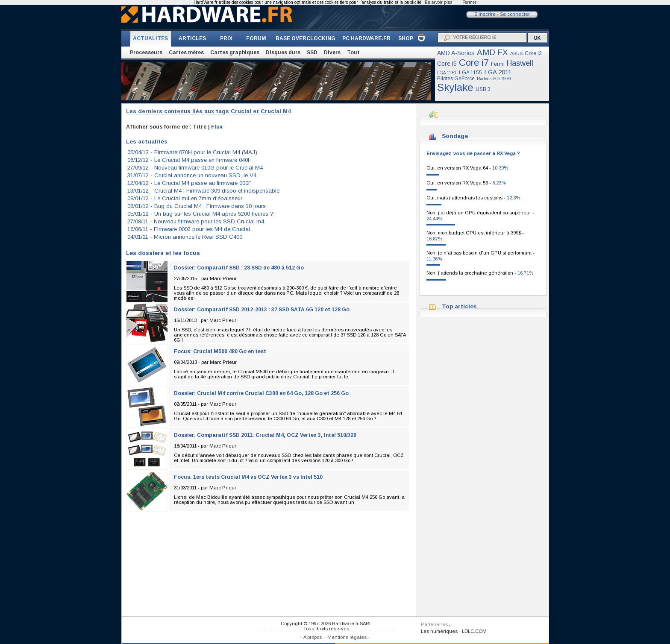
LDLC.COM (474, 631)
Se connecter (515, 14)
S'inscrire (485, 14)
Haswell (520, 63)
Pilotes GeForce (456, 79)
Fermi (498, 64)
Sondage (455, 136)
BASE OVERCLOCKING (306, 38)
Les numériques (439, 631)
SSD (312, 53)
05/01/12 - (201, 214)
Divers (332, 53)
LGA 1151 (447, 73)
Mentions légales (347, 637)
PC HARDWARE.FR (366, 38)
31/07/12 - (192, 175)
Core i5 (447, 64)
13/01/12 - (203, 191)
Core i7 (474, 63)
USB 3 (483, 89)
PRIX (226, 38)
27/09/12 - (195, 168)
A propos (313, 637)
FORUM (256, 38)
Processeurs (146, 53)
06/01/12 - (197, 206)
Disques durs (283, 53)
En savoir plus (438, 2)
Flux (217, 127)
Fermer (469, 2)
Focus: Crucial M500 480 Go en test (220, 351)
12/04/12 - (190, 183)
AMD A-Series (456, 53)
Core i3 (533, 53)
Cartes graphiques (235, 53)
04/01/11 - (185, 237)
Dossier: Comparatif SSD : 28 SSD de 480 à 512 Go (239, 268)
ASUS (516, 53)
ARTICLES (192, 38)
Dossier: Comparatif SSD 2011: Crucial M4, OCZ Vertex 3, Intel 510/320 (265, 435)
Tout (353, 53)
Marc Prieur (223, 278)
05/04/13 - (192, 152)
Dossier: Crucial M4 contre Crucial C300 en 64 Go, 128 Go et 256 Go (261, 393)
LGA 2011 (498, 72)
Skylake (455, 87)
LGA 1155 (470, 73)
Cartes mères (186, 53)
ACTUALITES (150, 38)
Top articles (459, 306)
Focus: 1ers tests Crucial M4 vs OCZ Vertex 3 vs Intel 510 (248, 477)
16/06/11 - (189, 229)
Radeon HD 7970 (494, 79)
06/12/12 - (190, 160)
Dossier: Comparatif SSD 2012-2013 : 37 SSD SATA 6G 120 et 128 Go (262, 310)
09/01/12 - (185, 198)
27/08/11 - (196, 221)
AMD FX (492, 52)
